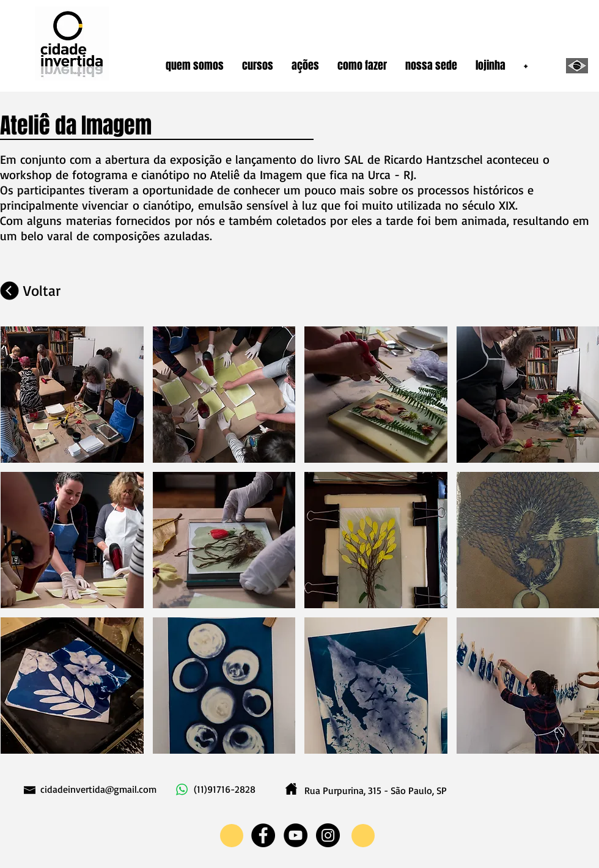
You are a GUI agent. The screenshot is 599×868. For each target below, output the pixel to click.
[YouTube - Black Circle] (296, 835)
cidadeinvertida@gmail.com (98, 789)
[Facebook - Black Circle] (263, 835)
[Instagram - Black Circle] (328, 835)
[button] (195, 66)
